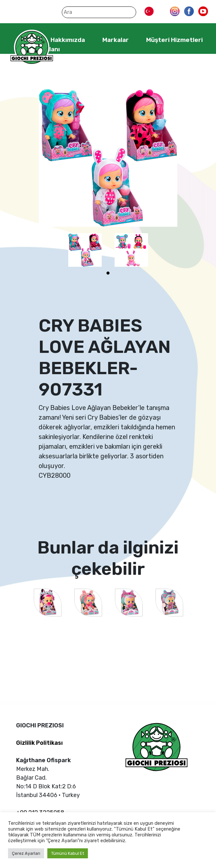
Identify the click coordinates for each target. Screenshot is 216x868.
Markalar (116, 40)
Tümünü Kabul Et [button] (68, 853)
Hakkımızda (68, 40)
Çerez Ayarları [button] (26, 853)
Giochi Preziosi (32, 48)
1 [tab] (108, 273)
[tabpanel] (85, 250)
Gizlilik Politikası (39, 743)
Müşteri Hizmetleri (174, 40)
